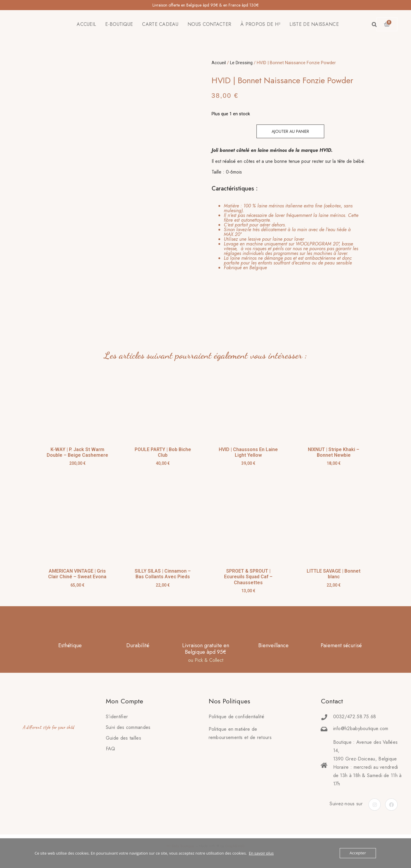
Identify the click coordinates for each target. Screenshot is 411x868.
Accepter (358, 853)
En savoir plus (261, 853)
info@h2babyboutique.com (361, 728)
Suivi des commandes (128, 727)
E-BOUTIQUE (119, 24)
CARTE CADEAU (160, 24)
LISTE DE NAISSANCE (314, 24)
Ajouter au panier (290, 131)
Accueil (219, 63)
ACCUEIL (86, 24)
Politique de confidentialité (236, 717)
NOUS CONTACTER (209, 24)
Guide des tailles (123, 738)
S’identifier (117, 717)
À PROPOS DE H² (260, 24)
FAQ (111, 749)
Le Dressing (241, 63)
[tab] (287, 237)
